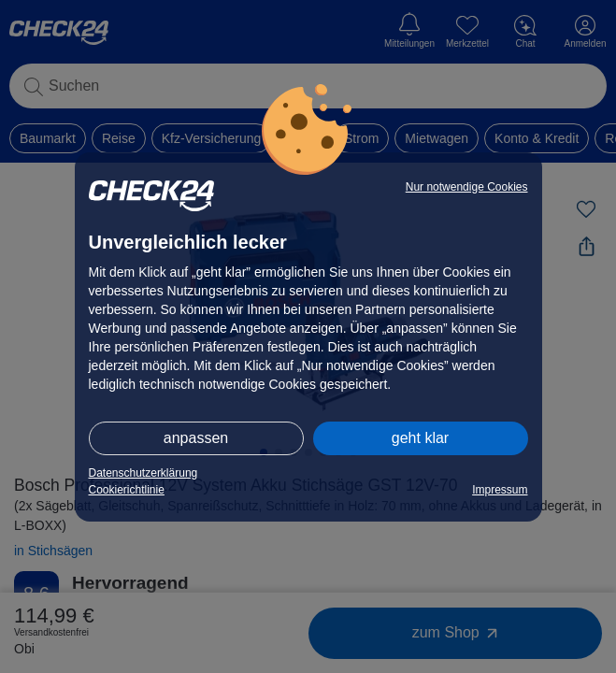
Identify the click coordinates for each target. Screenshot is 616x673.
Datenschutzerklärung (143, 473)
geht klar (420, 438)
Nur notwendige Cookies (467, 187)
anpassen (196, 438)
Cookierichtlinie (127, 490)
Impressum (500, 490)
